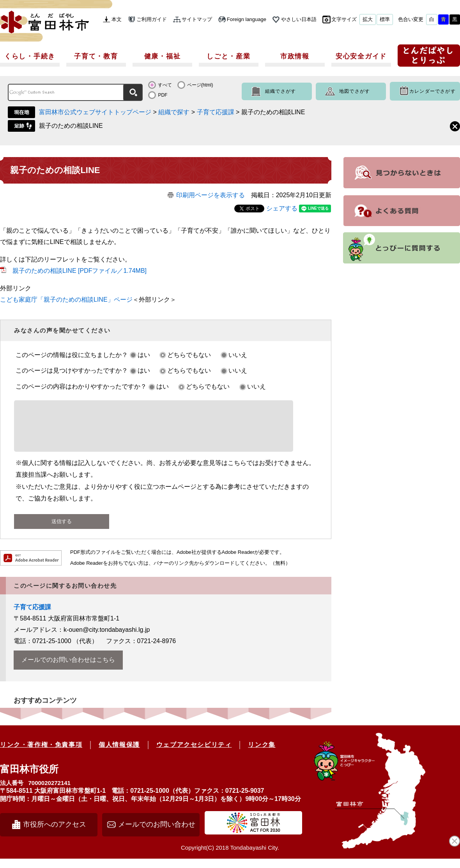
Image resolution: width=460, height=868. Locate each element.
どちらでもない (189, 355)
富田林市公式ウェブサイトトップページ (95, 112)
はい (144, 355)
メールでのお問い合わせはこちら (68, 669)
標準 (385, 19)
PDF (163, 95)
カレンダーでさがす (433, 91)
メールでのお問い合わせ (157, 834)
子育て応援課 (216, 112)
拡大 (368, 19)
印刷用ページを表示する (211, 195)
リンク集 (262, 754)
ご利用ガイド (152, 19)
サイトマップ (197, 19)
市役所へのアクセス (55, 834)
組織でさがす (280, 91)
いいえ (238, 355)
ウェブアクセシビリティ (194, 754)
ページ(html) (200, 85)
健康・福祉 (163, 56)
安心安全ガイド (361, 56)
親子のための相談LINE (71, 126)
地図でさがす (355, 91)
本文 (117, 19)
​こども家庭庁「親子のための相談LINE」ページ (66, 300)
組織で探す (174, 112)
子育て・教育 (96, 56)
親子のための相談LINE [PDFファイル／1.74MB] (80, 271)
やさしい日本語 (299, 19)
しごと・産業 (228, 56)
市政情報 (295, 56)
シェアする (282, 208)
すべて (165, 85)
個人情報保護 (119, 754)
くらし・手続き (30, 56)
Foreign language (247, 19)
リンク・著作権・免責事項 (41, 754)
